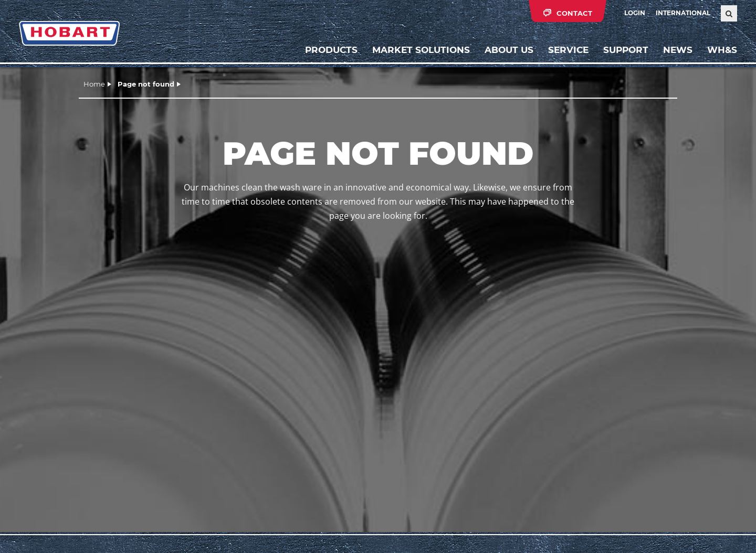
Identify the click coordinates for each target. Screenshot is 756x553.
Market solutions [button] (421, 50)
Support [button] (626, 50)
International (683, 13)
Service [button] (568, 50)
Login (635, 13)
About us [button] (509, 50)
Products (331, 50)
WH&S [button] (722, 50)
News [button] (678, 50)
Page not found (146, 84)
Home (94, 84)
